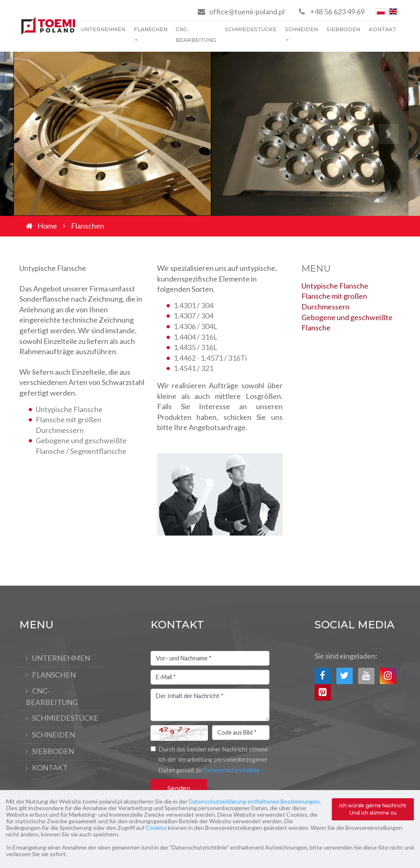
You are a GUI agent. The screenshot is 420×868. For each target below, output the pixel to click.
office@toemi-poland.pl (247, 11)
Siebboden (343, 29)
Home (47, 226)
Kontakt (383, 29)
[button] (32, 134)
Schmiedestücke (251, 29)
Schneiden (301, 29)
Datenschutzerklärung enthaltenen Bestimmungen (254, 801)
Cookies (156, 828)
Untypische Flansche (335, 286)
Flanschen (151, 29)
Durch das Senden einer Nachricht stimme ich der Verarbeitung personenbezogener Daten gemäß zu (213, 760)
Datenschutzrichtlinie (231, 770)
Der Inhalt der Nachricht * (210, 705)
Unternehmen (103, 29)
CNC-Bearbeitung (196, 35)
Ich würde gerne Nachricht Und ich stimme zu (373, 809)
